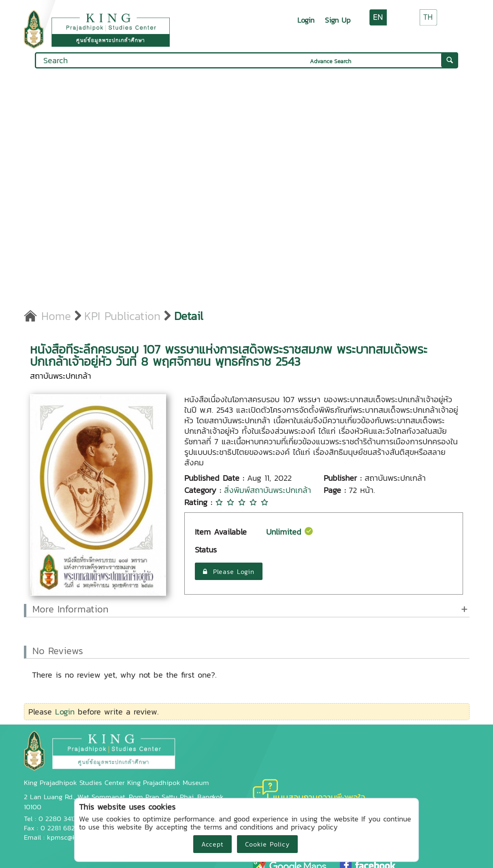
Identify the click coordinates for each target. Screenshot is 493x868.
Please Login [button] (229, 572)
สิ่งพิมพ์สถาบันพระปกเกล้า (268, 490)
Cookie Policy (267, 844)
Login (306, 20)
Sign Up (338, 20)
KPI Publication (122, 316)
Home (47, 316)
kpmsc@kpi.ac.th (73, 837)
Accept (212, 844)
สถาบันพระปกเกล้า (61, 376)
